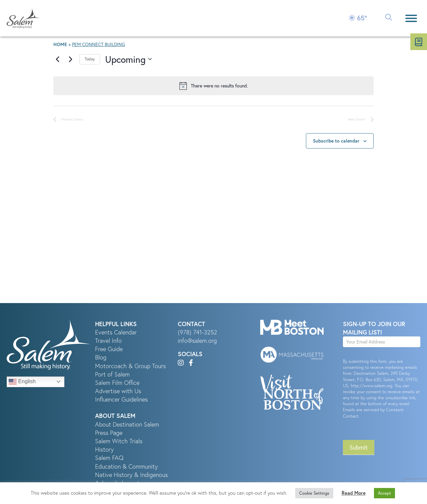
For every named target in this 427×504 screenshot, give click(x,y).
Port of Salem (112, 374)
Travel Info (108, 341)
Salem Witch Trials (119, 441)
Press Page (109, 433)
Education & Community (126, 466)
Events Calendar (116, 332)
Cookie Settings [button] (314, 493)
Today (90, 59)
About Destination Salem (127, 424)
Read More (354, 493)
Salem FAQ (109, 458)
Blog (101, 357)
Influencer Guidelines (121, 399)
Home (60, 44)
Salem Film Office (117, 383)
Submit (359, 447)
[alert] (213, 86)
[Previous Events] (57, 59)
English (22, 382)
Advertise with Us (118, 391)
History (104, 449)
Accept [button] (384, 493)
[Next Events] (70, 59)
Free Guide (109, 349)
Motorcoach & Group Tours (130, 366)
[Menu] (411, 18)
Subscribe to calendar (336, 141)
